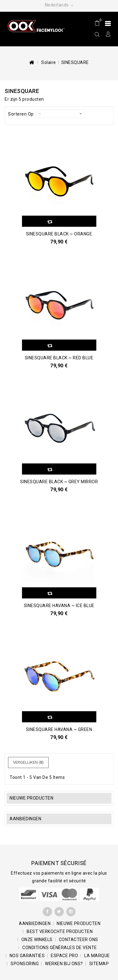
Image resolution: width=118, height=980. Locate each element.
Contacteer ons (79, 940)
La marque (97, 956)
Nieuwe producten (31, 798)
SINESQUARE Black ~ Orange (59, 234)
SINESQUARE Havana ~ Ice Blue (59, 606)
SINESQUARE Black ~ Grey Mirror (59, 482)
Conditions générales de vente (60, 948)
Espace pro (64, 956)
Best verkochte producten (60, 931)
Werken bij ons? (64, 964)
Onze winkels (37, 940)
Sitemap (99, 964)
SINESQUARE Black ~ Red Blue (59, 358)
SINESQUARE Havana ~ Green (59, 729)
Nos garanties (27, 956)
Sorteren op (21, 114)
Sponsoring (25, 964)
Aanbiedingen (25, 819)
